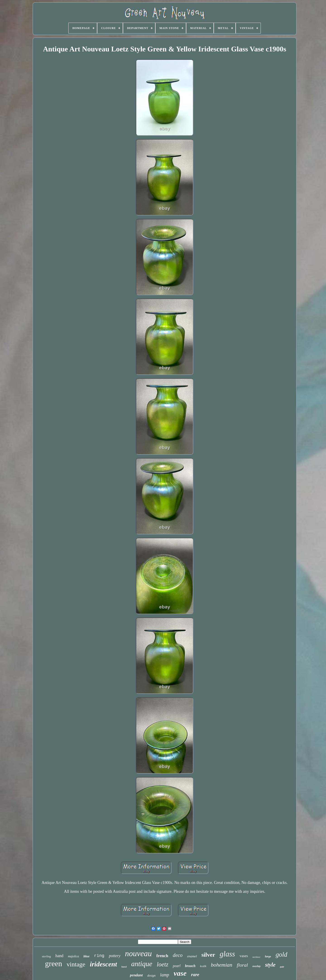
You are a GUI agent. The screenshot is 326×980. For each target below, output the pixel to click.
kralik (203, 966)
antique (142, 964)
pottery (115, 956)
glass (227, 954)
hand (59, 956)
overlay (256, 966)
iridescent (103, 964)
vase (180, 973)
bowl (124, 967)
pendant (136, 975)
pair (282, 967)
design (152, 976)
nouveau (138, 954)
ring (99, 956)
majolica (73, 956)
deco (178, 955)
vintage (76, 964)
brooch (190, 966)
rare (195, 975)
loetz (162, 964)
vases (244, 956)
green (54, 964)
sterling (46, 956)
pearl (177, 966)
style (270, 965)
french (162, 956)
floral (242, 965)
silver (208, 955)
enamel (192, 956)
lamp (165, 975)
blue (87, 956)
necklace (256, 957)
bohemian (222, 965)
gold (281, 954)
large (268, 956)
